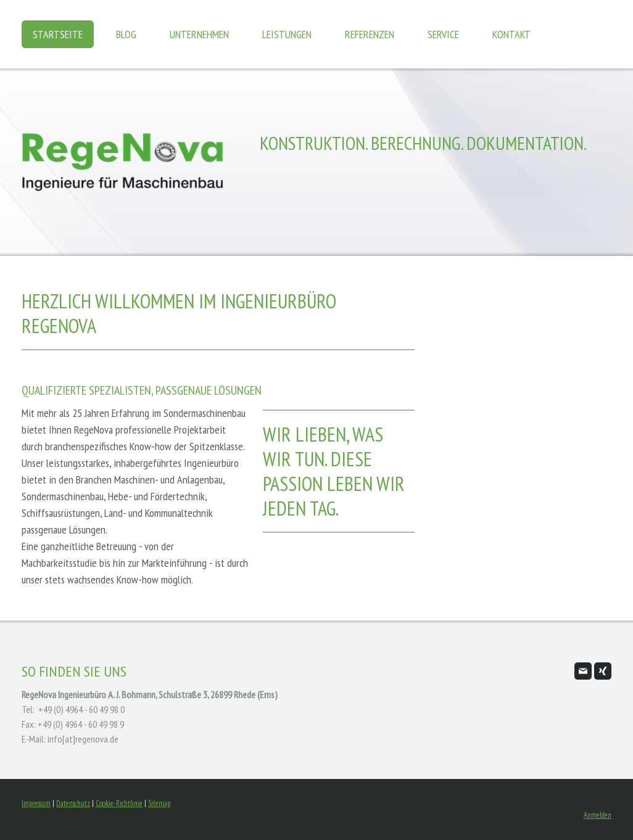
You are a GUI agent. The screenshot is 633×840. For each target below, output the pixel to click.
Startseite (58, 34)
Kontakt (511, 34)
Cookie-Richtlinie (119, 803)
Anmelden (598, 815)
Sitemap (159, 803)
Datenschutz (73, 803)
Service (443, 34)
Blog (126, 34)
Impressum (36, 803)
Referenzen (370, 34)
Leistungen (287, 34)
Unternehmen (199, 34)
